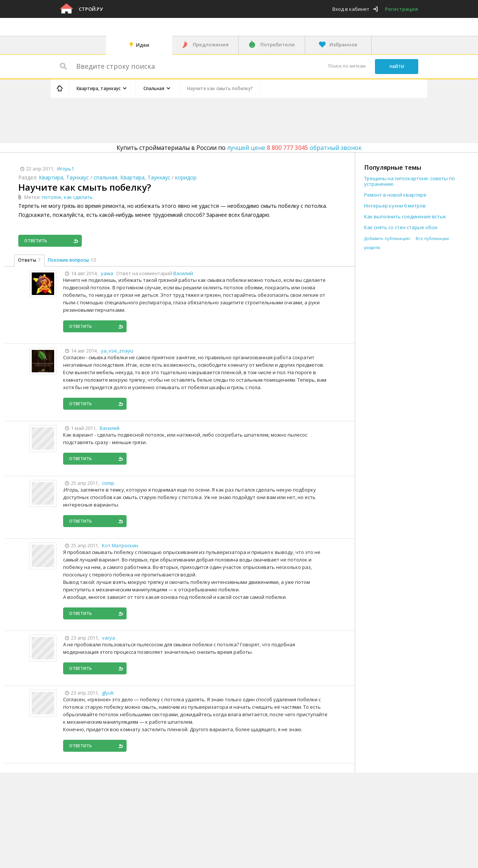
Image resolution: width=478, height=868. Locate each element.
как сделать (78, 197)
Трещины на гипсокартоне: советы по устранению (409, 181)
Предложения (211, 44)
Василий (183, 273)
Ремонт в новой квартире (395, 195)
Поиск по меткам (347, 66)
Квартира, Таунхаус (64, 177)
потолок (52, 197)
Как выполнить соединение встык (405, 217)
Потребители (277, 44)
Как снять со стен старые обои (401, 227)
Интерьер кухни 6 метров (395, 206)
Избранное (343, 44)
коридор (186, 177)
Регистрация (401, 9)
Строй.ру (91, 9)
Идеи (143, 45)
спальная (105, 177)
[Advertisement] (192, 119)
